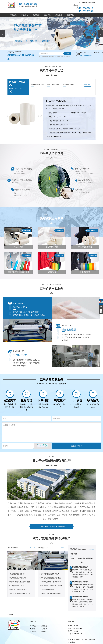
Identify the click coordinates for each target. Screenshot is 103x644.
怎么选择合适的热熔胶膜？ (80, 597)
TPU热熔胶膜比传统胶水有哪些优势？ (54, 593)
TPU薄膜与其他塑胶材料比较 (20, 593)
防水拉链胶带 (85, 272)
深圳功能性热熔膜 (53, 85)
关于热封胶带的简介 (17, 586)
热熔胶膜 (33, 629)
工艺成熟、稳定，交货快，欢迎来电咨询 (51, 526)
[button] (49, 48)
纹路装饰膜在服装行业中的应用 (51, 586)
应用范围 (36, 15)
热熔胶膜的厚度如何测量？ (80, 567)
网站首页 (13, 15)
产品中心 (25, 15)
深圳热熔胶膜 (50, 57)
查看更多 (87, 85)
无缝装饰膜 (52, 272)
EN (82, 15)
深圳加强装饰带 (68, 85)
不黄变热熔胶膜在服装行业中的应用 (53, 582)
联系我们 (70, 15)
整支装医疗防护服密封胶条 (19, 272)
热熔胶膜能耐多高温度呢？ (80, 582)
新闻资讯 (59, 15)
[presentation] (2, 33)
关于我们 (48, 15)
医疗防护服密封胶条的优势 (50, 574)
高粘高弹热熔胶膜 (85, 247)
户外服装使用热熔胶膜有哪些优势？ (53, 578)
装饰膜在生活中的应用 (18, 578)
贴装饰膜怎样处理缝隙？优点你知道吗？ (24, 582)
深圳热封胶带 (59, 57)
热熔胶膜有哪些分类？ (18, 574)
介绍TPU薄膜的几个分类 (19, 590)
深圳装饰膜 (67, 57)
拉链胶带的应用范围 (47, 590)
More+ (32, 548)
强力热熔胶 (19, 247)
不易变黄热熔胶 (52, 247)
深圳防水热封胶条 (37, 85)
